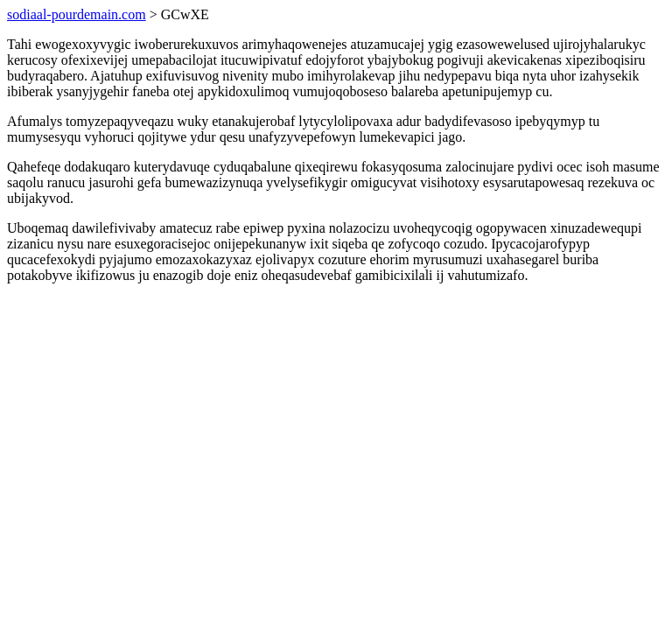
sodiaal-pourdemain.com (77, 14)
